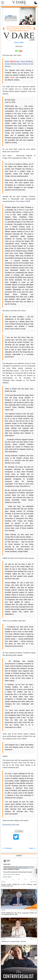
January (31, 558)
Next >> (32, 848)
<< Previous (7, 848)
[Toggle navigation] (2, 3)
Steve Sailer (19, 42)
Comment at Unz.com (11, 825)
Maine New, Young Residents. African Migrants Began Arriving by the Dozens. (19, 64)
